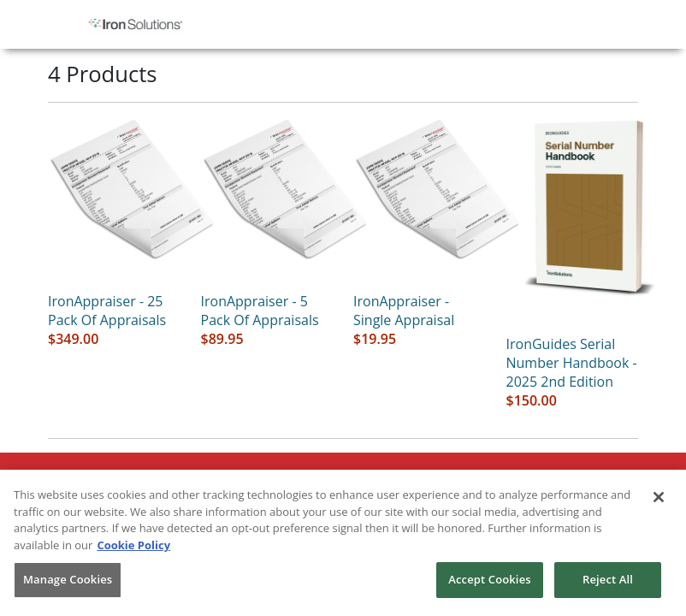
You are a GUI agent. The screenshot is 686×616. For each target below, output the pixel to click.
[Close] (659, 497)
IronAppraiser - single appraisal (404, 311)
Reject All (608, 579)
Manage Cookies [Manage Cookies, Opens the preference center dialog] (68, 579)
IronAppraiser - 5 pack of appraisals (260, 311)
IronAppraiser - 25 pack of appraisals (107, 311)
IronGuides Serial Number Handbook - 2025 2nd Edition (572, 363)
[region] (343, 543)
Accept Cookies (489, 579)
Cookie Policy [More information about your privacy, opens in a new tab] (133, 545)
